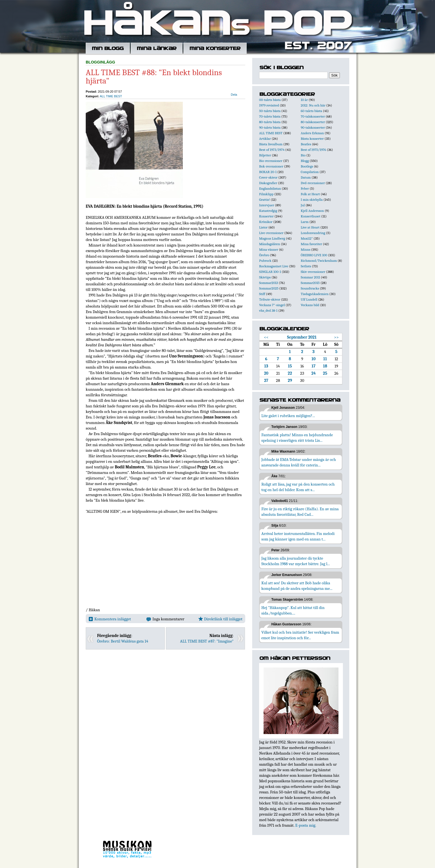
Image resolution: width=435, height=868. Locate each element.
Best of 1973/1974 (272, 150)
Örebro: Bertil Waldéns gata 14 (123, 641)
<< (266, 337)
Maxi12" (307, 238)
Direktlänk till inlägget (220, 619)
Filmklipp (266, 194)
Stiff (262, 294)
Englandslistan (270, 188)
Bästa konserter (312, 139)
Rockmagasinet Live (274, 266)
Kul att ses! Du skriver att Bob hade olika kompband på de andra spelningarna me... (297, 586)
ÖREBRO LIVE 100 (314, 255)
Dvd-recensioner (313, 183)
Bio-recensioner (271, 161)
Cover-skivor (268, 177)
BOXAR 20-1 (268, 172)
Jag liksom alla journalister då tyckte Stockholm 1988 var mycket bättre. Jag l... (296, 561)
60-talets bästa (311, 111)
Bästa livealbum (271, 144)
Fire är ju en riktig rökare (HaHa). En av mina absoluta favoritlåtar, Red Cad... (300, 512)
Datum (306, 177)
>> (336, 337)
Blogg (305, 161)
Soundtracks (310, 288)
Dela (234, 95)
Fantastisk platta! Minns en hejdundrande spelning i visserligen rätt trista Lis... (297, 438)
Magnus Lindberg (272, 238)
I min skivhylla (312, 200)
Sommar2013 (269, 283)
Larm (305, 222)
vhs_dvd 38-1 (268, 310)
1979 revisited (269, 105)
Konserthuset (311, 216)
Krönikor (266, 222)
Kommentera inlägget (110, 619)
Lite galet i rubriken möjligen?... (288, 416)
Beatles (306, 144)
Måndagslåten (270, 244)
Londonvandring (313, 233)
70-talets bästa (270, 116)
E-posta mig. (306, 825)
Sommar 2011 (310, 277)
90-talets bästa (270, 127)
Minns (306, 249)
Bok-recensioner (271, 166)
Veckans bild (310, 305)
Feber (305, 188)
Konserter (266, 216)
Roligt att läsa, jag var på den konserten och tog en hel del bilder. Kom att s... (298, 487)
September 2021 (302, 337)
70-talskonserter (313, 116)
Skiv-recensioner (313, 272)
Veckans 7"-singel (272, 305)
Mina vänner (269, 249)
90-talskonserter (313, 127)
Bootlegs (307, 166)
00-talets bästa (270, 100)
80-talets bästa (270, 122)
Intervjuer (267, 205)
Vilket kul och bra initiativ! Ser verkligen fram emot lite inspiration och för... (300, 635)
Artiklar (265, 139)
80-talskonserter (313, 122)
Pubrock (265, 261)
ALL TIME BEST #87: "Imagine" (207, 641)
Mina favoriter (311, 244)
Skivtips (265, 277)
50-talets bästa (270, 111)
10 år (304, 100)
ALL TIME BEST (111, 96)
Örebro (264, 255)
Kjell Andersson (312, 211)
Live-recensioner (271, 233)
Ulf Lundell (309, 299)
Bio (303, 155)
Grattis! (265, 200)
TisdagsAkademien (315, 294)
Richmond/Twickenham (319, 261)
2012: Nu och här (313, 105)
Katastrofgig (268, 211)
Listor (263, 227)
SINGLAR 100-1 (270, 272)
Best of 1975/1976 (313, 150)
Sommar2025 (269, 288)
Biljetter (265, 155)
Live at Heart (310, 227)
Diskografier (268, 183)
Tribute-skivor (270, 299)
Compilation (310, 172)
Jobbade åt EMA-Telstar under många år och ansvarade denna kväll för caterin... (299, 462)
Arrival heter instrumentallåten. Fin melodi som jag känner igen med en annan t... (298, 536)
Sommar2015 (310, 283)
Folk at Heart (310, 194)
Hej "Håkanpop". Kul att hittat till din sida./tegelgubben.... (293, 610)
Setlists (306, 266)
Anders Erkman (312, 133)
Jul (303, 205)
